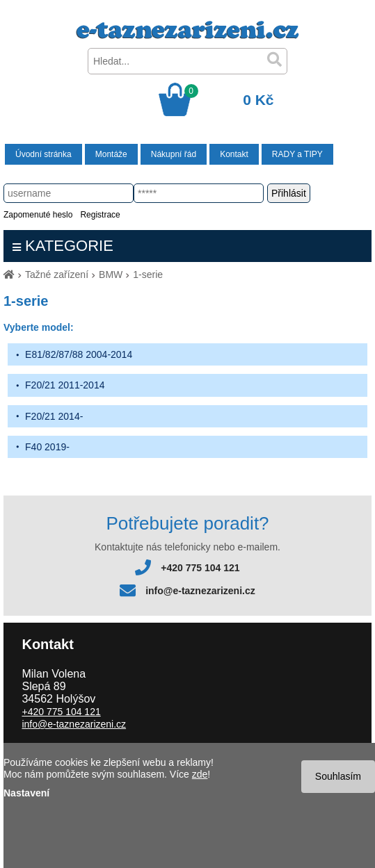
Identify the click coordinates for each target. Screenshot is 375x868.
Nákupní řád (174, 154)
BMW (111, 275)
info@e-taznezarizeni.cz (200, 591)
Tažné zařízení (57, 275)
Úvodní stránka (43, 154)
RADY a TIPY (297, 154)
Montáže (111, 154)
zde (200, 774)
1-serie (148, 275)
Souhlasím (338, 776)
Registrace (100, 215)
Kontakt (234, 154)
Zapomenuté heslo (38, 215)
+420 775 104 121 (200, 568)
